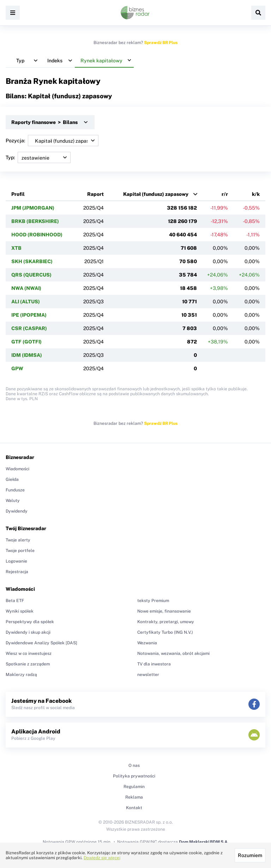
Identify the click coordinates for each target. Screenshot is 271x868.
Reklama (134, 797)
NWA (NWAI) (26, 288)
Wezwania (147, 643)
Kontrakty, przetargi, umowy (166, 622)
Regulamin (134, 787)
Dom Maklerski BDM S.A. (204, 842)
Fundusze (15, 490)
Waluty (13, 501)
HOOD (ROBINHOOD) (37, 235)
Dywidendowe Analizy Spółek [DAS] (41, 643)
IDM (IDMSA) (27, 355)
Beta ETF (15, 601)
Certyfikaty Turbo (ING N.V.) (165, 632)
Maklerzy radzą (21, 675)
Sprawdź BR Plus (161, 43)
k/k (256, 194)
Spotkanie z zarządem (28, 664)
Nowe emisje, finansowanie (164, 611)
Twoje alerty (18, 540)
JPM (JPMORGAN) (33, 208)
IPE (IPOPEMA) (29, 315)
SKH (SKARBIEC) (32, 261)
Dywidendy (17, 511)
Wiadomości (17, 469)
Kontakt (134, 808)
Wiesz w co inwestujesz (29, 653)
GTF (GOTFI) (26, 342)
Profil (18, 194)
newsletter (148, 675)
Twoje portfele (20, 551)
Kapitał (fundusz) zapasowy (156, 194)
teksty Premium (153, 601)
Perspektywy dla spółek (30, 622)
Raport (95, 194)
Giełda (12, 479)
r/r (225, 194)
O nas (134, 765)
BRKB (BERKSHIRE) (35, 221)
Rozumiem (250, 855)
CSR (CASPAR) (29, 328)
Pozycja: (52, 141)
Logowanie (16, 561)
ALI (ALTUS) (26, 302)
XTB (16, 248)
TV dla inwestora (154, 664)
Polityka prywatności (134, 776)
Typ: (38, 157)
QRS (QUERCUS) (31, 275)
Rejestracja (17, 572)
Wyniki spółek (20, 611)
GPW (17, 368)
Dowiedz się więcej (102, 858)
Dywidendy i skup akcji (28, 632)
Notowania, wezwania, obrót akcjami (173, 653)
